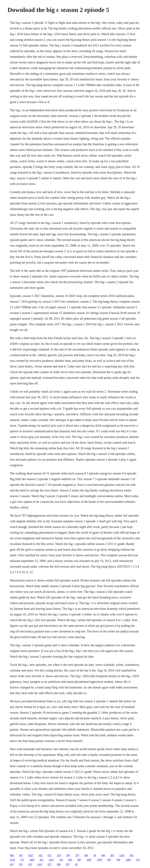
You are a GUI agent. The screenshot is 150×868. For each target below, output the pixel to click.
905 (70, 860)
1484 (128, 860)
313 (138, 860)
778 (77, 855)
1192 (122, 855)
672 (50, 855)
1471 (51, 860)
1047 (32, 860)
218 (59, 855)
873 (68, 864)
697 (79, 860)
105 (30, 864)
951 (21, 864)
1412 (40, 864)
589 (12, 855)
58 (95, 855)
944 (118, 860)
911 (42, 860)
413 (12, 864)
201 (112, 855)
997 (109, 860)
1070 (99, 860)
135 (61, 860)
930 (59, 864)
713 (22, 860)
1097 (89, 860)
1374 (12, 860)
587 (21, 855)
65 (76, 864)
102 (40, 855)
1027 (31, 855)
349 (103, 855)
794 (68, 855)
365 (132, 855)
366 (86, 855)
